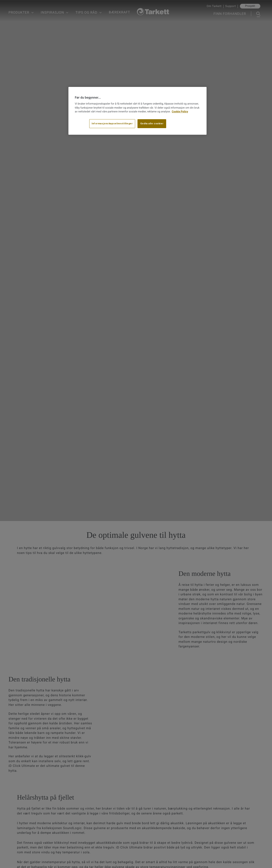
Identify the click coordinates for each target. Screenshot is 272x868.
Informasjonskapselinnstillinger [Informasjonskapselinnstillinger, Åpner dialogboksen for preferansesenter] (112, 123)
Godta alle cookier (152, 123)
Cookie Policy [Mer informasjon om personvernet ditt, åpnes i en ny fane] (180, 112)
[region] (137, 111)
